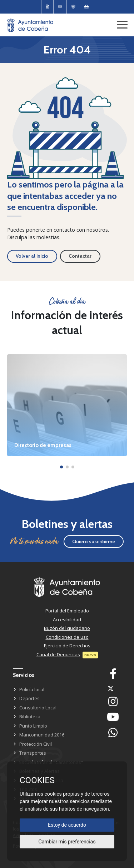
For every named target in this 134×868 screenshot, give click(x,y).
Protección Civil (36, 744)
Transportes (33, 753)
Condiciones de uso (67, 637)
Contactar (80, 256)
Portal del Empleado (67, 611)
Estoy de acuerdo (67, 825)
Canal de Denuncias (58, 654)
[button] (61, 467)
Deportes (29, 698)
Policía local (32, 689)
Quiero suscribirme (94, 541)
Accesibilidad (67, 620)
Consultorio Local (38, 708)
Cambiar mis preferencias (67, 842)
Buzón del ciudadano (67, 628)
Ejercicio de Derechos (67, 646)
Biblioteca (30, 717)
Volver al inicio (32, 256)
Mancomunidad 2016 (42, 735)
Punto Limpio (33, 726)
